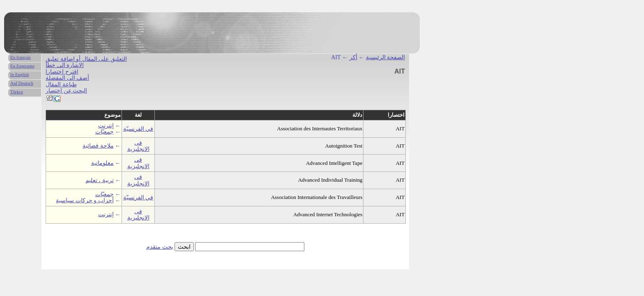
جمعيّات (105, 132)
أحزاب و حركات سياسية (85, 200)
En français (21, 57)
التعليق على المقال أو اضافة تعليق (86, 59)
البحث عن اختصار (66, 91)
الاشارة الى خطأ (65, 65)
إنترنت (106, 126)
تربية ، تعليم (100, 180)
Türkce (17, 92)
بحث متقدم (160, 247)
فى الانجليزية (138, 146)
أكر (353, 57)
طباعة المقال (61, 84)
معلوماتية (102, 163)
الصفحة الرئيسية (386, 57)
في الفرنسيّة (138, 129)
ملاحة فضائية (98, 146)
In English (20, 74)
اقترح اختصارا (62, 72)
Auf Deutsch (22, 83)
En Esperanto (22, 66)
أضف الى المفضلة (67, 78)
